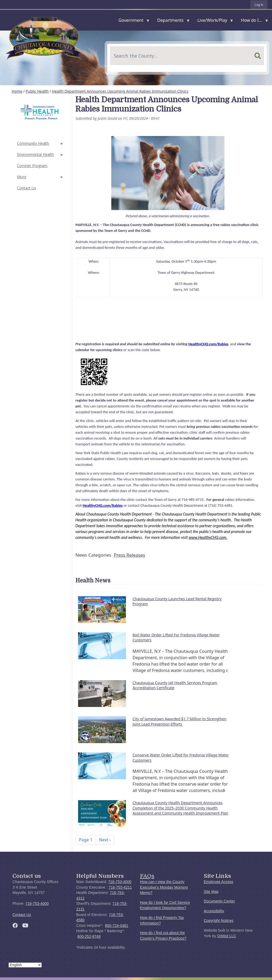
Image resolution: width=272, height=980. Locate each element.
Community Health (40, 145)
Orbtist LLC (227, 936)
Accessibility (214, 911)
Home (17, 91)
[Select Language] (25, 965)
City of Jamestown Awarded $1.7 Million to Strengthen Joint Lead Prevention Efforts (179, 721)
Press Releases (129, 555)
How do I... (253, 21)
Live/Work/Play (213, 21)
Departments (171, 21)
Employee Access (218, 882)
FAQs (147, 876)
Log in (259, 5)
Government (132, 21)
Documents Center (219, 901)
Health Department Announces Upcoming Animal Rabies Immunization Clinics (120, 91)
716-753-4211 (120, 887)
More (40, 178)
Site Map (211, 892)
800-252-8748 (89, 937)
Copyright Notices (219, 921)
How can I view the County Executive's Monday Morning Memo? (164, 887)
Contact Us (27, 188)
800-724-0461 (117, 926)
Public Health (37, 91)
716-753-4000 (37, 904)
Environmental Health (40, 156)
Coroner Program (32, 166)
